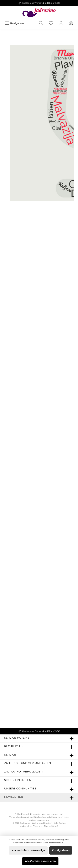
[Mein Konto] (61, 23)
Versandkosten (17, 817)
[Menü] (14, 23)
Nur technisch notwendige (28, 850)
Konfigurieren (61, 850)
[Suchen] (41, 23)
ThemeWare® (51, 826)
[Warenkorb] (71, 23)
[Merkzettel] (51, 23)
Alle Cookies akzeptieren (40, 861)
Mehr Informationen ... (54, 843)
